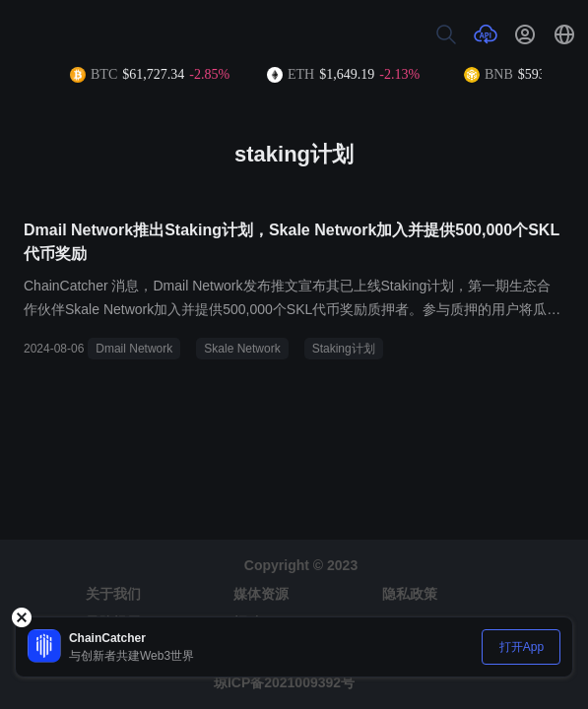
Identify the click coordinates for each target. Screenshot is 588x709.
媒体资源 (261, 594)
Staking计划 (344, 349)
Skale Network (242, 349)
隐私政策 (410, 594)
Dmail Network (134, 349)
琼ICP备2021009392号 (284, 682)
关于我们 (113, 594)
